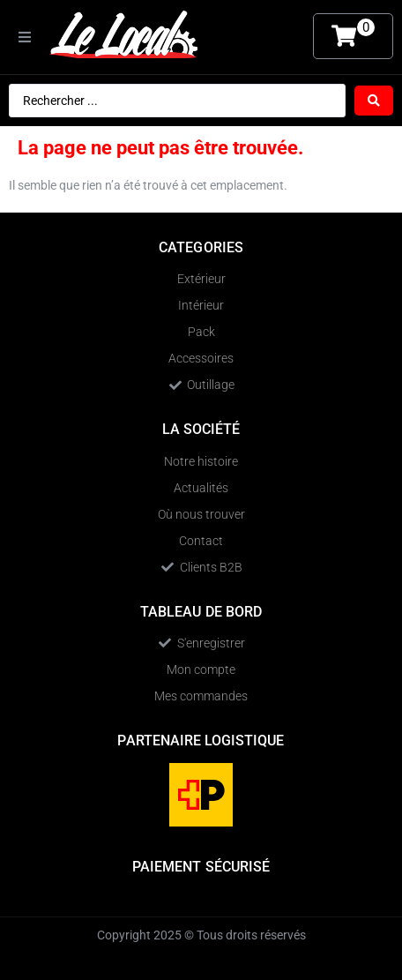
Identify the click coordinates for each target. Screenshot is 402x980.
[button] (25, 37)
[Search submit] (374, 101)
